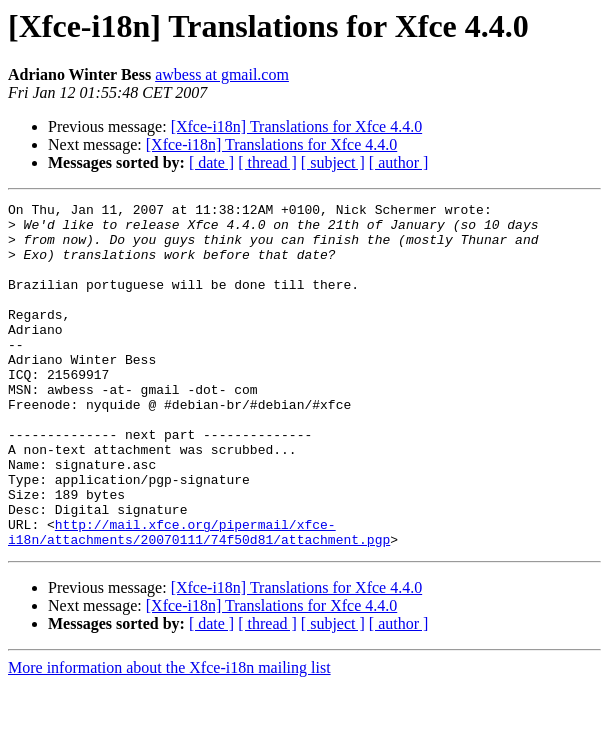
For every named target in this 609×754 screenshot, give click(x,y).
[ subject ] (333, 162)
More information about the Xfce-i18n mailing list (169, 736)
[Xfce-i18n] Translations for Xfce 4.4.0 (297, 126)
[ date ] (211, 162)
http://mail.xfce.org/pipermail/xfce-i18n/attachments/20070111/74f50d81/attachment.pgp (199, 599)
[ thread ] (267, 162)
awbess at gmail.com (222, 74)
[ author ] (399, 162)
